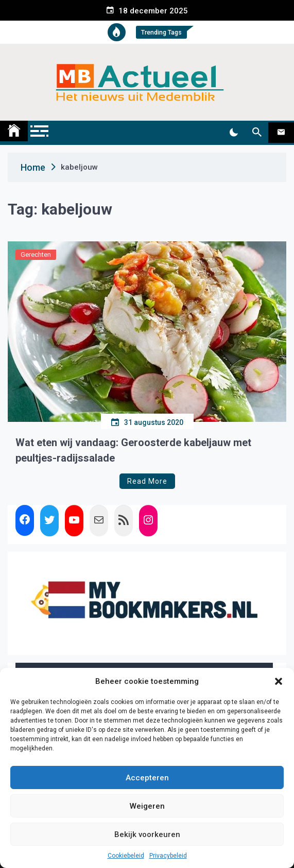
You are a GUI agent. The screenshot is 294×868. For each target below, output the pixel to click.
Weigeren (147, 806)
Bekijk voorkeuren (147, 834)
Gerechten (36, 255)
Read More (147, 481)
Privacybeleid (168, 856)
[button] (279, 681)
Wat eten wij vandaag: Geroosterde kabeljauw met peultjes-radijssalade (133, 450)
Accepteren (147, 778)
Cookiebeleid (126, 856)
